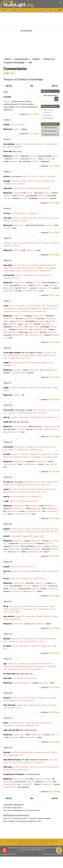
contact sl (22, 843)
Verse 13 (8, 524)
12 (54, 86)
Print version (49, 110)
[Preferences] (60, 10)
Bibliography (49, 118)
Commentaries (21, 59)
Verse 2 (7, 139)
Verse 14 (8, 562)
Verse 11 (8, 442)
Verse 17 (8, 659)
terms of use (12, 841)
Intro (6, 92)
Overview (47, 113)
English (36, 59)
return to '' (29, 114)
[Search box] (48, 99)
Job (30, 62)
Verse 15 (8, 601)
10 (9, 86)
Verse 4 (7, 208)
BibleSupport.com (20, 810)
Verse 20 (8, 747)
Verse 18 (8, 693)
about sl (32, 843)
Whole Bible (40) (50, 127)
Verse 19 (8, 718)
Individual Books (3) (51, 135)
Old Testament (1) (50, 131)
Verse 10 (8, 405)
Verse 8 (7, 348)
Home (7, 59)
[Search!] (56, 99)
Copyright (47, 115)
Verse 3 (7, 172)
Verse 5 (7, 238)
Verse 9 (7, 383)
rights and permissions (46, 841)
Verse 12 (8, 477)
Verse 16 (8, 634)
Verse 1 (7, 120)
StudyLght (14, 5)
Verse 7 (7, 301)
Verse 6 (7, 260)
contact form (40, 850)
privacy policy (26, 841)
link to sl (42, 843)
